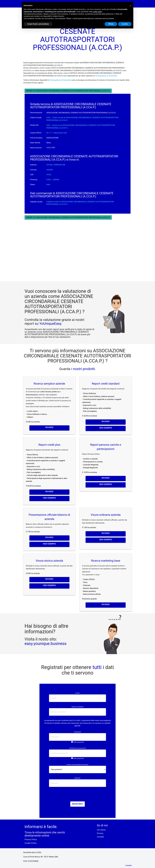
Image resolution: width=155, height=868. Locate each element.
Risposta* (78, 778)
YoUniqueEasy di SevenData (106, 76)
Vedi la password (78, 742)
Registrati (77, 804)
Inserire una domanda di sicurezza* (78, 765)
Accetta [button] (125, 24)
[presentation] (77, 795)
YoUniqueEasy (50, 324)
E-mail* (77, 693)
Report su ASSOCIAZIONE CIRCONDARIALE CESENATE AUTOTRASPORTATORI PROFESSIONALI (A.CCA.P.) (68, 91)
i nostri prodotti (83, 369)
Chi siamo (101, 830)
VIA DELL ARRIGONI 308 (56, 165)
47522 (49, 175)
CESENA (50, 170)
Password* (77, 732)
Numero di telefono (77, 707)
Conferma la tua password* (78, 748)
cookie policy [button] (97, 12)
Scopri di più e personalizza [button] (38, 24)
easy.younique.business (46, 644)
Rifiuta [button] (111, 24)
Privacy (100, 833)
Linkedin (129, 865)
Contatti (100, 837)
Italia (48, 184)
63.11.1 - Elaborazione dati (57, 133)
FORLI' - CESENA (53, 180)
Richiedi (49, 427)
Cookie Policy (31, 843)
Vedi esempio (106, 428)
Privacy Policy (31, 839)
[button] (130, 6)
